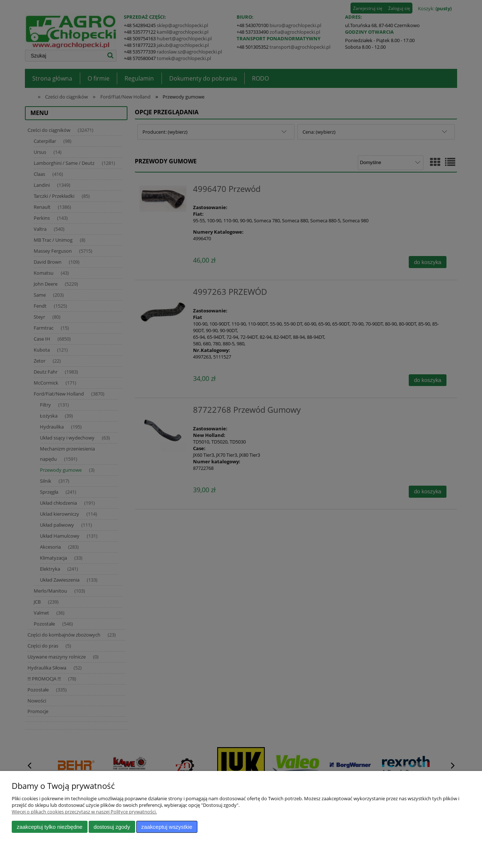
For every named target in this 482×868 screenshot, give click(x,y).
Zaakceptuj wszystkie (167, 827)
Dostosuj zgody (112, 827)
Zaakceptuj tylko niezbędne (50, 827)
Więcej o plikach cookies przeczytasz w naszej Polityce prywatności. (84, 812)
